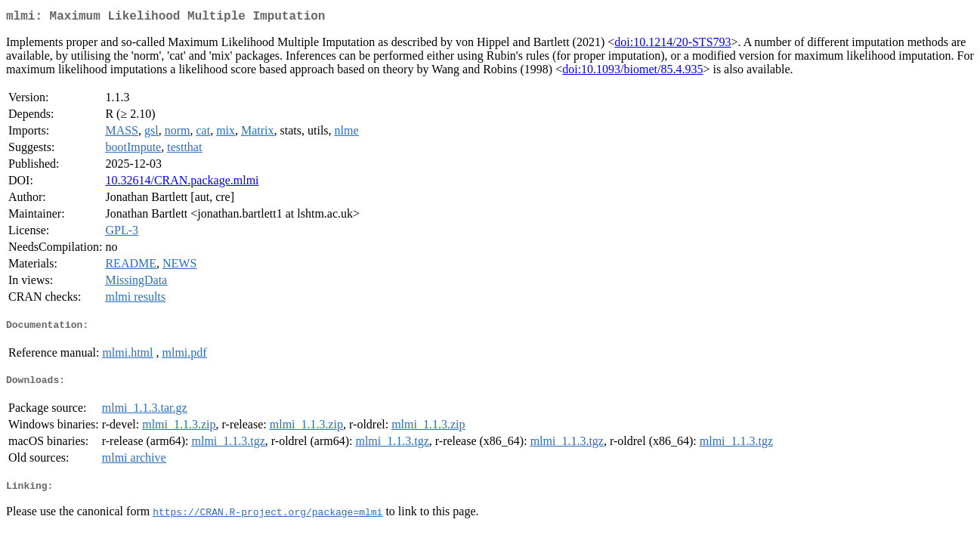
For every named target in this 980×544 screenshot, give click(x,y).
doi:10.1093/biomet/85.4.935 (632, 72)
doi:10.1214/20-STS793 (672, 45)
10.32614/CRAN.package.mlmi (182, 183)
